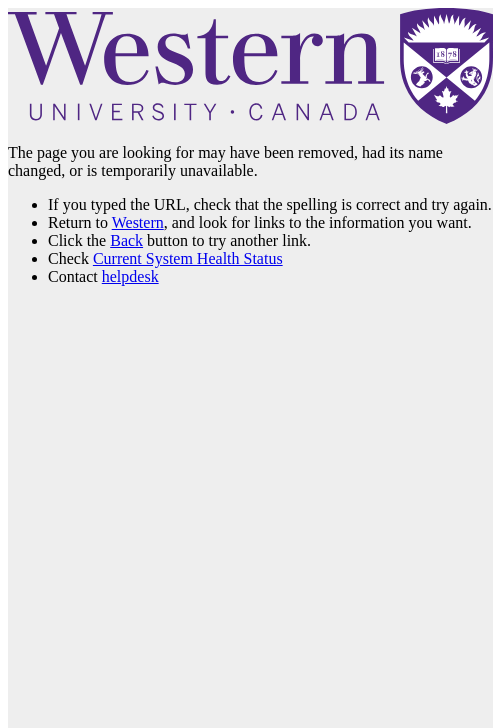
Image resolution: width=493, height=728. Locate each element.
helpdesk (130, 276)
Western (138, 222)
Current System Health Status (188, 258)
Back (126, 240)
